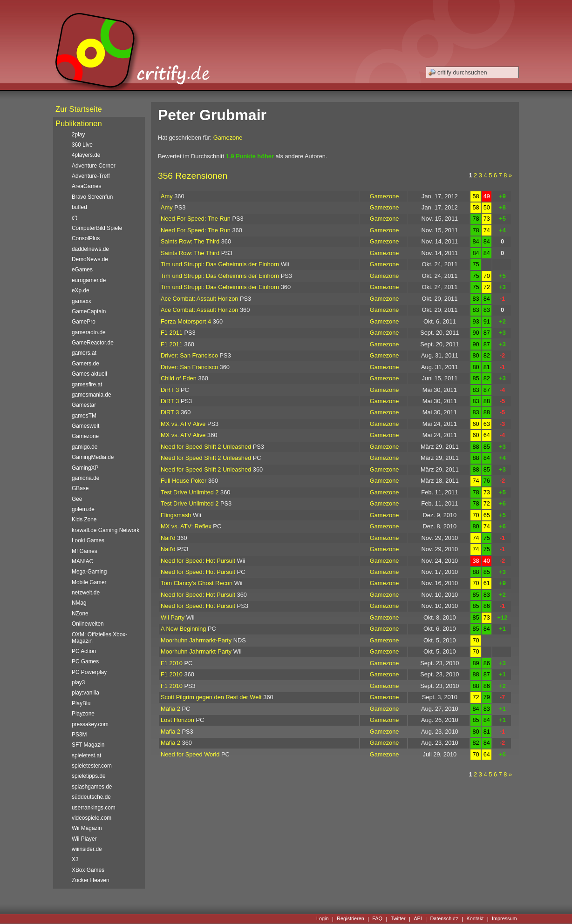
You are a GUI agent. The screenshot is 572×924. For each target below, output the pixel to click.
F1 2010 (172, 663)
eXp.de (81, 290)
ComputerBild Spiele (97, 228)
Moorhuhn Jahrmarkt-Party (196, 640)
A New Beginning (183, 629)
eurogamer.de (89, 280)
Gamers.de (85, 364)
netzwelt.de (86, 593)
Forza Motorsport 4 (186, 321)
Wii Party (173, 617)
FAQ (377, 919)
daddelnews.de (90, 249)
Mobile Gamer (89, 582)
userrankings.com (94, 808)
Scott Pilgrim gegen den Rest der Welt (211, 697)
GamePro (84, 322)
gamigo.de (85, 447)
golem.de (83, 509)
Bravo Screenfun (92, 197)
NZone (80, 614)
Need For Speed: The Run (196, 219)
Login (323, 919)
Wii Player (84, 839)
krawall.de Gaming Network (106, 530)
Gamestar (84, 405)
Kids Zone (84, 519)
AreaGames (86, 186)
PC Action (84, 651)
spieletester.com (92, 766)
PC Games (85, 661)
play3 (78, 682)
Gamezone (228, 138)
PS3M (79, 735)
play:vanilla (85, 693)
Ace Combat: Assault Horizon (199, 299)
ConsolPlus (86, 238)
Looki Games (88, 540)
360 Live (82, 145)
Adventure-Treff (91, 176)
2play (78, 135)
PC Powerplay (89, 672)
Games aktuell (89, 374)
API (418, 919)
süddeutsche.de (91, 797)
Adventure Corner (94, 166)
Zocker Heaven (91, 880)
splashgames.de (92, 787)
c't (75, 218)
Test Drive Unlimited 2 (190, 492)
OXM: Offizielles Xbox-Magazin (99, 638)
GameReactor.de (93, 343)
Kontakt (475, 919)
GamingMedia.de (93, 457)
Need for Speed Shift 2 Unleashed (206, 447)
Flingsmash (176, 515)
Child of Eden (179, 378)
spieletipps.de (89, 776)
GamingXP (85, 468)
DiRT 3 (170, 390)
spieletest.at (86, 755)
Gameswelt (85, 426)
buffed (79, 207)
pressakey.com (90, 724)
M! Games (85, 551)
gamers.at (84, 353)
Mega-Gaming (89, 572)
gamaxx (82, 301)
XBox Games (88, 870)
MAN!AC (82, 561)
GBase (80, 488)
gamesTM (84, 416)
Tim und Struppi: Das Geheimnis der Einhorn (220, 264)
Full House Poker (184, 481)
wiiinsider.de (87, 849)
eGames (82, 270)
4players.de (86, 155)
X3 (75, 859)
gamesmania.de (92, 395)
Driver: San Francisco (189, 355)
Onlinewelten (88, 624)
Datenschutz (444, 919)
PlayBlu (81, 703)
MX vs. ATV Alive (183, 424)
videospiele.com (92, 818)
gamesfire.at (87, 384)
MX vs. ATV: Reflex (186, 526)
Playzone (83, 714)
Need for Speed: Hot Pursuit (198, 561)
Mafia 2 (170, 709)
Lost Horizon (177, 720)
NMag (79, 603)
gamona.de (85, 478)
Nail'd (168, 538)
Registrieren (351, 919)
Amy (167, 196)
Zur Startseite (79, 109)
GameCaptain (89, 311)
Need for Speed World (190, 754)
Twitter (398, 919)
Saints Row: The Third (190, 241)
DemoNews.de (90, 259)
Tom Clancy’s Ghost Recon (197, 583)
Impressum (504, 919)
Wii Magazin (87, 828)
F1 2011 (172, 333)
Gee (77, 499)
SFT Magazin (88, 745)
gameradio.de (89, 332)
